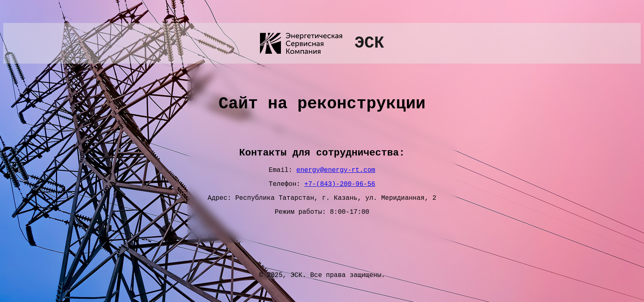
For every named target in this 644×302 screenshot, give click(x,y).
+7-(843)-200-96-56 (340, 187)
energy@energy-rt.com (336, 172)
